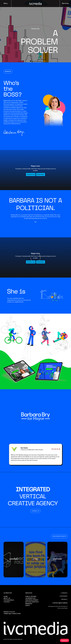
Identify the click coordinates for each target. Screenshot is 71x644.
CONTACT (65, 641)
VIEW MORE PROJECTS (59, 536)
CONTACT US (35, 511)
